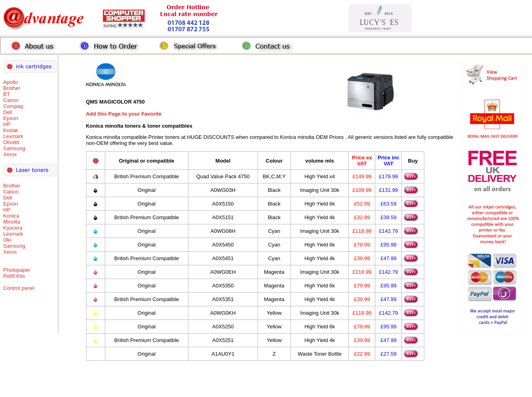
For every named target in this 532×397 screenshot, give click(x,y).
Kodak (11, 130)
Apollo (10, 82)
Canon (11, 100)
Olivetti (11, 142)
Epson (11, 118)
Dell (8, 112)
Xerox (10, 154)
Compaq (13, 106)
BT (7, 94)
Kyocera (13, 228)
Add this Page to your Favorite (124, 114)
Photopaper (17, 270)
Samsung (14, 148)
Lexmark (13, 136)
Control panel (19, 288)
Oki (7, 240)
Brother (12, 88)
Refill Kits (14, 276)
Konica (11, 216)
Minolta (12, 222)
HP (7, 124)
